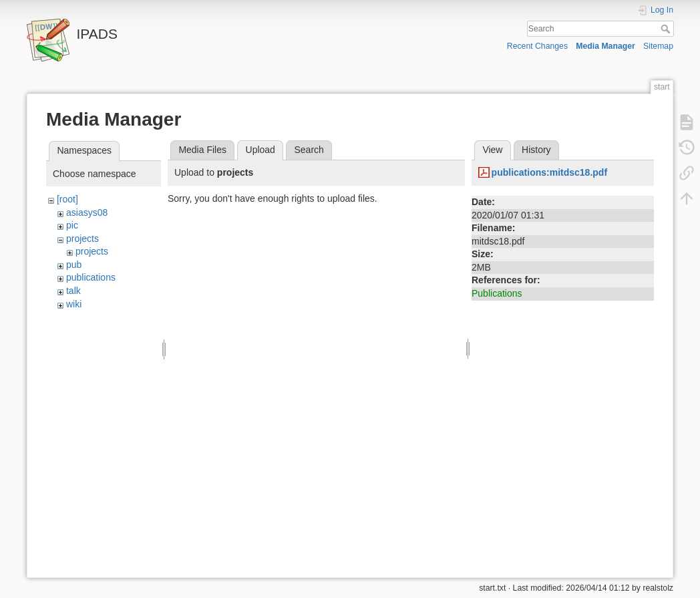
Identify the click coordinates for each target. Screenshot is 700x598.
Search (667, 29)
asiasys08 (87, 212)
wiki (74, 304)
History (536, 150)
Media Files (202, 150)
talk (73, 291)
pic (72, 225)
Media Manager (605, 46)
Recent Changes (537, 46)
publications (91, 277)
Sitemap (658, 46)
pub (74, 265)
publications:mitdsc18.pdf (549, 172)
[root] (67, 199)
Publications (497, 293)
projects (82, 239)
